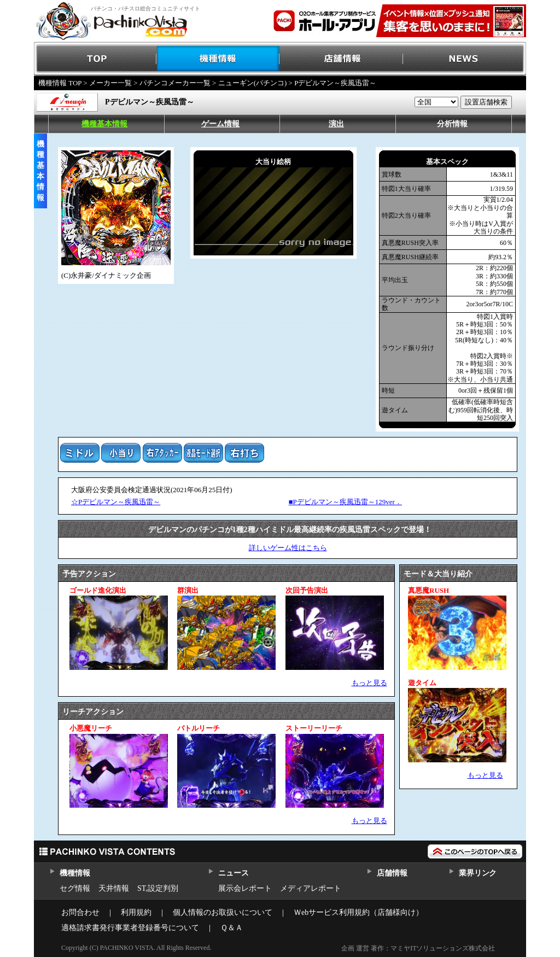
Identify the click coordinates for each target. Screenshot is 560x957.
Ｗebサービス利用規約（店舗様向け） (358, 912)
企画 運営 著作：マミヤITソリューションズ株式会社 (418, 948)
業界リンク (478, 873)
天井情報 (114, 888)
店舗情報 (342, 59)
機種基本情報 (104, 124)
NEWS (465, 59)
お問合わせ (80, 912)
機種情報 (218, 59)
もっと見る (369, 683)
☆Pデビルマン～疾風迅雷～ (116, 502)
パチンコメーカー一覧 (175, 83)
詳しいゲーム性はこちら (288, 548)
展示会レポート (245, 888)
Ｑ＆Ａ (232, 928)
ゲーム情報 (220, 124)
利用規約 (136, 912)
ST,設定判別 (158, 888)
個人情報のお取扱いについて (223, 912)
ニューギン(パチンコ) (253, 83)
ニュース (233, 873)
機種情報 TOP (60, 83)
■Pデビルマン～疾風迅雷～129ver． (345, 502)
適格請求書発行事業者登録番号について (130, 928)
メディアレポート (311, 888)
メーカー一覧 (110, 83)
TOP (95, 59)
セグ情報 (75, 888)
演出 (336, 124)
